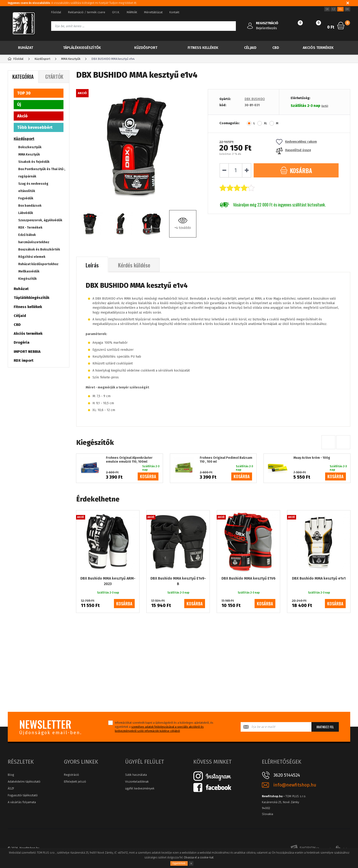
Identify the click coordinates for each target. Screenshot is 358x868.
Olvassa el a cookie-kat (199, 857)
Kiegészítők (28, 279)
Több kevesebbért (35, 127)
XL (266, 123)
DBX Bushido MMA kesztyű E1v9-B (178, 581)
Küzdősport (146, 48)
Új (19, 105)
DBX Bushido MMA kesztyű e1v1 (319, 578)
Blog (11, 775)
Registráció (71, 775)
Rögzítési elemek (32, 257)
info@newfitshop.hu (295, 785)
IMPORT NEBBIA (27, 352)
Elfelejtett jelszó (75, 782)
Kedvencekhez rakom (296, 142)
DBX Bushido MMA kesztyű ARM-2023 (108, 581)
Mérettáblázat (153, 12)
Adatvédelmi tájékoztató (24, 782)
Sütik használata (136, 775)
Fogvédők (26, 198)
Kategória (23, 77)
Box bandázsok (30, 206)
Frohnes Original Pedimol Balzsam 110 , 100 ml (226, 460)
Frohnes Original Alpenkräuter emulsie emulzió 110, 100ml (129, 460)
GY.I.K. (116, 12)
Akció (22, 116)
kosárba (148, 476)
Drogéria (22, 342)
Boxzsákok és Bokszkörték (39, 249)
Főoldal (56, 12)
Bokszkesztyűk (30, 147)
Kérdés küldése (134, 265)
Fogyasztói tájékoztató (23, 795)
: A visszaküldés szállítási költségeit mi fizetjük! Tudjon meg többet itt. (72, 3)
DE (347, 9)
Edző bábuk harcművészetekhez (34, 239)
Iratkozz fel (325, 727)
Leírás (92, 265)
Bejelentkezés (266, 28)
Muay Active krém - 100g (312, 458)
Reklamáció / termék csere (87, 12)
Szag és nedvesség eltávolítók (33, 187)
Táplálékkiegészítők (82, 48)
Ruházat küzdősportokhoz (38, 264)
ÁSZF (11, 788)
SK (327, 9)
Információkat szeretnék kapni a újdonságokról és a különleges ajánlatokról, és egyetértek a (164, 727)
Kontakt (174, 12)
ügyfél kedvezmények (140, 788)
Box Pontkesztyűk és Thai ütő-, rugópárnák (42, 173)
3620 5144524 (287, 775)
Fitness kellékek (203, 48)
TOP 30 (24, 93)
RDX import (24, 360)
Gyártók (54, 77)
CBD (276, 48)
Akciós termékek (318, 48)
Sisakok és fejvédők (34, 162)
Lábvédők (26, 213)
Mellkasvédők (29, 271)
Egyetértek (179, 863)
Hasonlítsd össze (294, 150)
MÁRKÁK (132, 12)
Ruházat (26, 48)
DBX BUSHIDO (255, 99)
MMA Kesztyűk (29, 154)
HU (340, 9)
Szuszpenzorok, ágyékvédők (40, 220)
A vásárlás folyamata (22, 802)
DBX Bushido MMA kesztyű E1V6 (249, 578)
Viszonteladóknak (137, 782)
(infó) (325, 106)
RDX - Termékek (30, 228)
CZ (334, 9)
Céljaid (250, 48)
